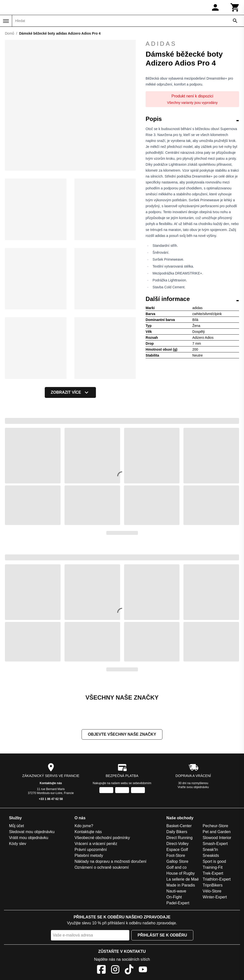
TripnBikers (213, 885)
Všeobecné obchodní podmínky (102, 838)
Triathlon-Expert (217, 879)
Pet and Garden (217, 832)
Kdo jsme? (84, 826)
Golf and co (177, 867)
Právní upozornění (91, 850)
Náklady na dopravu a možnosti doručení (110, 861)
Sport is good (214, 861)
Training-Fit (213, 867)
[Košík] (235, 7)
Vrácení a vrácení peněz (96, 844)
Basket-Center (179, 826)
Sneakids (211, 855)
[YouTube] (143, 970)
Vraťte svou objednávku (193, 787)
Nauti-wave (176, 891)
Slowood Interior (217, 838)
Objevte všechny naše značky (122, 734)
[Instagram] (115, 970)
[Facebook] (101, 970)
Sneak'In (210, 850)
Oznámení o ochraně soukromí (102, 867)
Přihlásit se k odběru (162, 935)
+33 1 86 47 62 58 (51, 799)
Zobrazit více (70, 392)
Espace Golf (177, 850)
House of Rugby (181, 873)
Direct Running (179, 838)
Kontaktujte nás (51, 783)
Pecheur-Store (215, 826)
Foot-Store (176, 855)
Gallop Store (177, 861)
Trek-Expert (213, 873)
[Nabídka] (6, 21)
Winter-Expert (215, 897)
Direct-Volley (177, 844)
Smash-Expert (215, 844)
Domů (10, 33)
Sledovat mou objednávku (32, 832)
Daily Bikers (177, 832)
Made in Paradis (181, 885)
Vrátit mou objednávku (29, 838)
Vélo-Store (212, 891)
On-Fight (174, 897)
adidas (192, 44)
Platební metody (89, 855)
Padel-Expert (178, 903)
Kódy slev (17, 844)
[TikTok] (129, 970)
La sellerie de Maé (183, 879)
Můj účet (16, 826)
